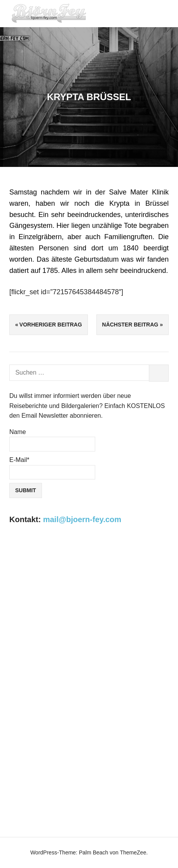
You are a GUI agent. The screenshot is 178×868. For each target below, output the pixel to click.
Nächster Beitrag (130, 325)
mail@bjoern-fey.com (82, 519)
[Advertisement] (89, 630)
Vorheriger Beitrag (51, 325)
